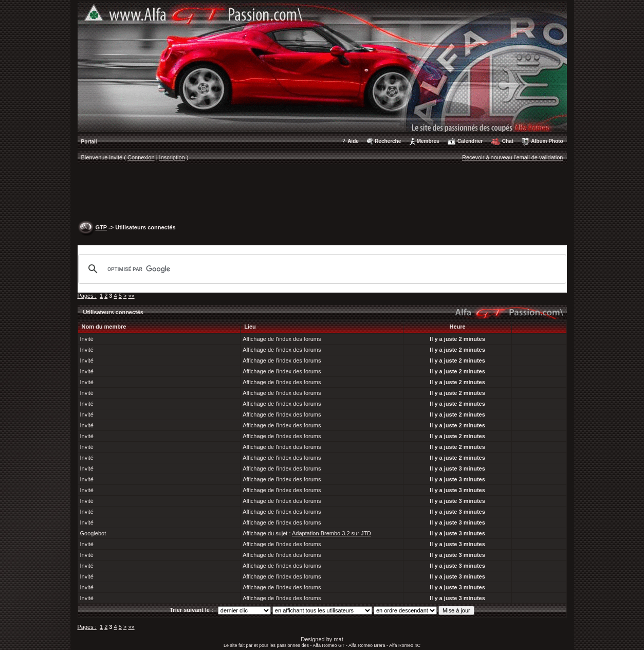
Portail (89, 142)
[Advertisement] (322, 193)
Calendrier (470, 141)
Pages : (87, 296)
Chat (508, 141)
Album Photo (547, 141)
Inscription (172, 157)
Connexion (141, 157)
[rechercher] (321, 269)
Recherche (388, 141)
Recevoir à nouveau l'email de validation (513, 157)
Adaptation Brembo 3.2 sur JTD (332, 533)
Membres (428, 141)
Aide (353, 141)
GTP (101, 227)
